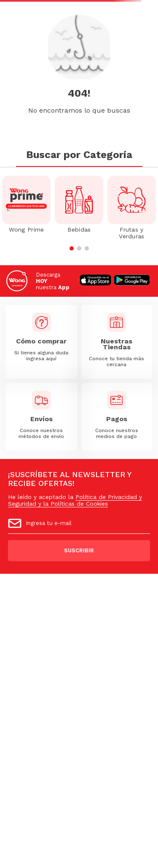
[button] (72, 248)
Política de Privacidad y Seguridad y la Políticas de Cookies (75, 500)
